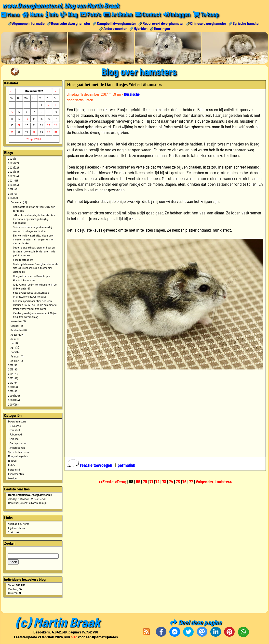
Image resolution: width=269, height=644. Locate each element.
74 (171, 482)
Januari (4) (17, 360)
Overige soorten (19, 443)
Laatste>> (223, 482)
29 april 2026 (34, 139)
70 (145, 482)
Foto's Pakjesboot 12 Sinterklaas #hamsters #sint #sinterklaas (31, 294)
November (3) (18, 321)
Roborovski (16, 434)
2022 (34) (13, 176)
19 (19, 125)
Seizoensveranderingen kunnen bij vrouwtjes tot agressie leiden (33, 229)
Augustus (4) (17, 334)
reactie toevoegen (90, 465)
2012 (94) (13, 382)
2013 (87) (13, 378)
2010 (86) (13, 391)
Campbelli (15, 430)
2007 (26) (13, 404)
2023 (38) (13, 171)
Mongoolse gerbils (18, 456)
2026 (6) (13, 158)
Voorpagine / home (19, 523)
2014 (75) (13, 374)
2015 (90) (13, 369)
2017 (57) (13, 198)
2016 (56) (13, 365)
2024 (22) (13, 167)
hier (74, 637)
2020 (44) (13, 184)
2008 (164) (14, 400)
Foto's (12, 465)
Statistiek (13, 532)
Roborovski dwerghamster (163, 23)
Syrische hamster (246, 23)
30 (49, 132)
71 (151, 482)
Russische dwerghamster (71, 23)
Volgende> (205, 482)
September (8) (19, 330)
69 (138, 482)
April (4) (15, 347)
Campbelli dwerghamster (116, 23)
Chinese (14, 439)
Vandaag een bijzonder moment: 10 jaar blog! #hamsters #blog (35, 315)
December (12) (19, 202)
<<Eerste (107, 482)
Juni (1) (14, 339)
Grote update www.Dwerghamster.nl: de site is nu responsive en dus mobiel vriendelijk (36, 268)
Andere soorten (115, 28)
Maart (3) (15, 352)
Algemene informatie (28, 23)
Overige (12, 478)
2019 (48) (13, 189)
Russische (15, 425)
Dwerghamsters (17, 421)
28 (34, 132)
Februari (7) (17, 356)
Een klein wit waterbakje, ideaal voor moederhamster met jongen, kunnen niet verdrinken (34, 239)
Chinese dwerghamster (208, 23)
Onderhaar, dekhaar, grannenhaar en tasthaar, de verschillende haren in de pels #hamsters (34, 251)
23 (49, 125)
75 (178, 482)
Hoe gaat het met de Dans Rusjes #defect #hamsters (31, 278)
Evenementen (16, 473)
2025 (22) (13, 163)
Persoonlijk (14, 469)
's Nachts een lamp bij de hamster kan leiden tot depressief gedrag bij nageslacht (34, 219)
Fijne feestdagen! (23, 259)
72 (157, 482)
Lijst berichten (16, 528)
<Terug (121, 482)
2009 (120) (14, 395)
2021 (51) (13, 180)
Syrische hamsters (19, 452)
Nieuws (12, 460)
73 (164, 482)
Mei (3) (14, 343)
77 (191, 482)
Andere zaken (17, 447)
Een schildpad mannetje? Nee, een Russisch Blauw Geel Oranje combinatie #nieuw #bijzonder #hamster (35, 305)
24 (56, 125)
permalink (126, 465)
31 (56, 132)
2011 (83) (13, 387)
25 (12, 132)
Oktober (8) (17, 325)
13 (27, 118)
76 (184, 482)
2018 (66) (13, 193)
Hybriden (141, 28)
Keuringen (162, 28)
